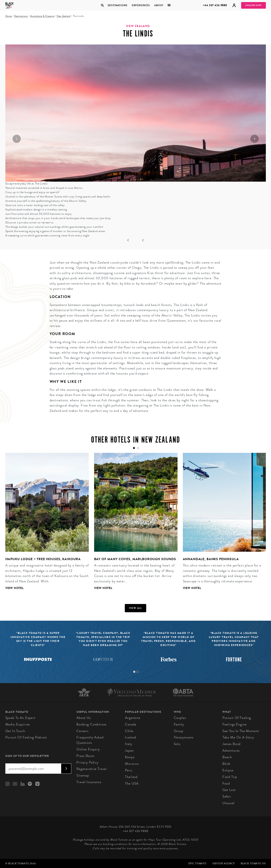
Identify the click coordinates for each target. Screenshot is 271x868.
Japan (129, 751)
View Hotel (15, 588)
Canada (131, 724)
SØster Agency (224, 863)
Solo (177, 744)
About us (84, 718)
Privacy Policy (87, 762)
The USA (132, 783)
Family (179, 724)
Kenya (130, 757)
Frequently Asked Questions (90, 740)
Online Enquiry (88, 749)
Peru (128, 770)
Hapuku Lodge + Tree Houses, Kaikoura (43, 559)
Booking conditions (91, 724)
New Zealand (64, 16)
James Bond (232, 744)
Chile (129, 731)
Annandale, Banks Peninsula (211, 559)
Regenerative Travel (92, 769)
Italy (128, 744)
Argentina (133, 718)
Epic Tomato (197, 863)
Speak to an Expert (20, 718)
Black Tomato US (253, 863)
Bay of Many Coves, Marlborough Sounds (135, 559)
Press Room (85, 756)
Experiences (141, 5)
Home (9, 16)
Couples (180, 718)
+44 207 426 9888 (215, 5)
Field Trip (230, 777)
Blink (226, 764)
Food (226, 783)
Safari (227, 796)
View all (136, 608)
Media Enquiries (18, 724)
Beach (227, 757)
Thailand (131, 777)
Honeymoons (184, 737)
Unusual (228, 803)
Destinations (117, 5)
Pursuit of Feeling (237, 718)
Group (179, 731)
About (159, 5)
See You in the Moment (241, 731)
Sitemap (83, 775)
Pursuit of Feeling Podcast (26, 737)
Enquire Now (253, 5)
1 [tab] (134, 672)
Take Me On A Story (238, 737)
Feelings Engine (235, 724)
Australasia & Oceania (42, 16)
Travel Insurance (89, 782)
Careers (82, 731)
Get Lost (229, 790)
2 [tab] (138, 672)
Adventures (231, 751)
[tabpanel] (44, 525)
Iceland (131, 737)
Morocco (132, 764)
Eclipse (228, 770)
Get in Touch (15, 731)
